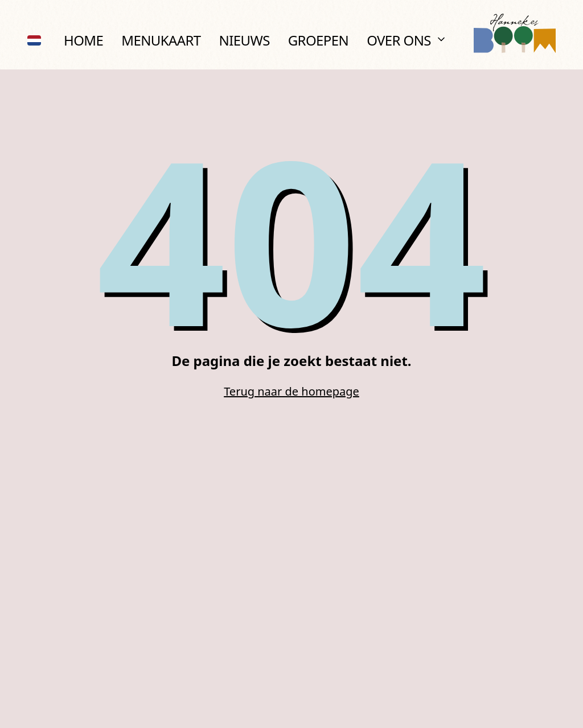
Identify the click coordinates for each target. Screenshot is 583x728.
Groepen (318, 40)
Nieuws (245, 40)
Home (83, 40)
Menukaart (161, 40)
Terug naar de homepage (291, 391)
